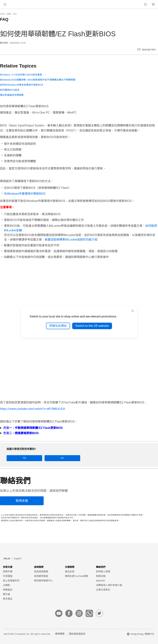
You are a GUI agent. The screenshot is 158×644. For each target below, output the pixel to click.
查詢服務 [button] (39, 567)
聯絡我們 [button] (101, 567)
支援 (9, 14)
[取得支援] (22, 501)
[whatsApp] (89, 613)
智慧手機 (8, 571)
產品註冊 (70, 571)
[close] (133, 311)
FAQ (15, 14)
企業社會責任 (103, 589)
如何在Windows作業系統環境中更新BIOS (22, 85)
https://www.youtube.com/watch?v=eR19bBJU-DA (32, 409)
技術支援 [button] (8, 567)
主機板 (6, 585)
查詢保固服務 (41, 571)
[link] (79, 4)
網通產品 (8, 589)
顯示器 (6, 594)
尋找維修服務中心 (43, 580)
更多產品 (8, 598)
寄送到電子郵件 (149, 50)
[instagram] (79, 613)
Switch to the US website (92, 326)
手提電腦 (8, 576)
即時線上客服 (103, 571)
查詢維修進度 (41, 576)
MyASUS (100, 580)
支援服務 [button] (70, 567)
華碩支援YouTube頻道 (77, 576)
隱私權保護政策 (77, 634)
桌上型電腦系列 (11, 580)
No (39, 458)
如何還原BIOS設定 (10, 90)
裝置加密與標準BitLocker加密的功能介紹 (71, 240)
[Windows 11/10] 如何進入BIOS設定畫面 (21, 75)
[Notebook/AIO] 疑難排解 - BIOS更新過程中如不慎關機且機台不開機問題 (38, 80)
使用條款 (60, 634)
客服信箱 (101, 576)
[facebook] (69, 613)
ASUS (2, 14)
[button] (5, 4)
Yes (17, 458)
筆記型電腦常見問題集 (12, 95)
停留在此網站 (58, 326)
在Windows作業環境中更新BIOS (25, 194)
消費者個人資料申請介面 (109, 585)
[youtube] (59, 613)
